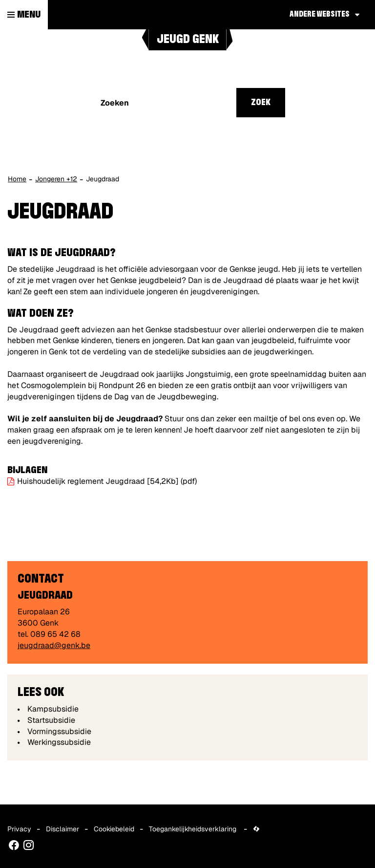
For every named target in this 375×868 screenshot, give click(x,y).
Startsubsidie (51, 720)
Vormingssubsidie (59, 731)
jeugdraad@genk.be (54, 645)
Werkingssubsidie (59, 742)
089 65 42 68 (55, 634)
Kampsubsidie (53, 709)
